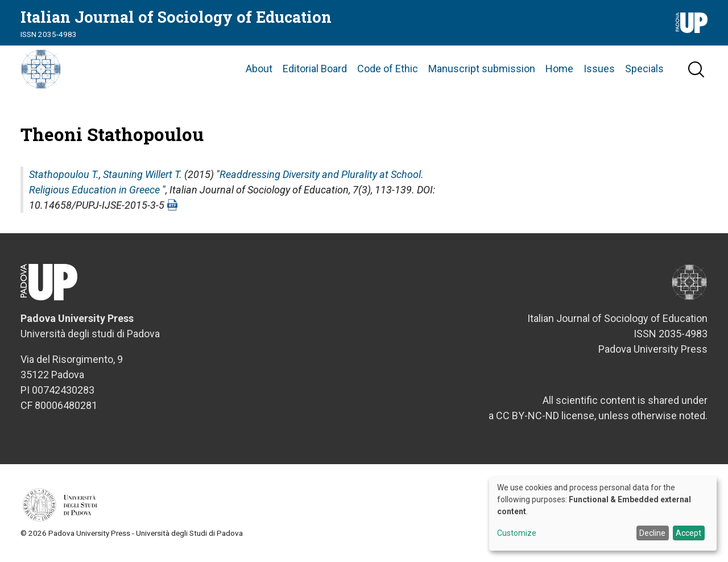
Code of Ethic (388, 71)
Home (559, 71)
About (259, 71)
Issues (599, 71)
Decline (652, 533)
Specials (644, 71)
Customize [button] (517, 533)
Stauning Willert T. (142, 178)
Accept (688, 533)
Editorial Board (315, 71)
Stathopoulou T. (64, 178)
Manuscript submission (482, 71)
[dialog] (603, 514)
